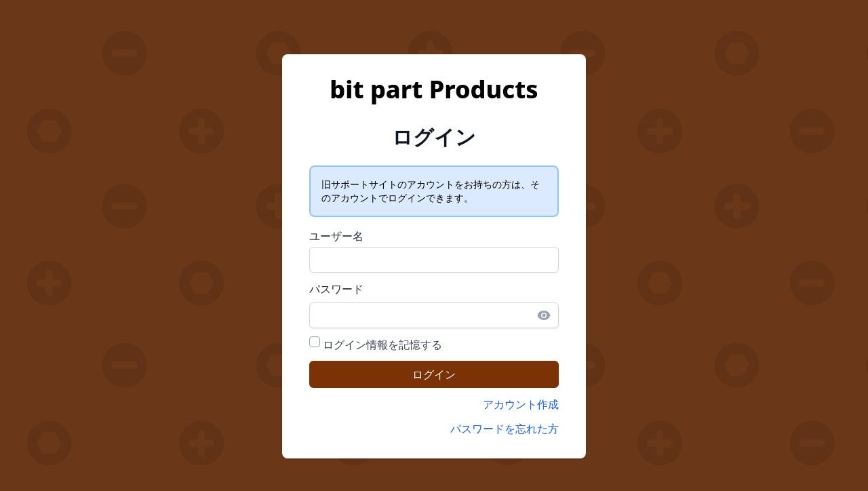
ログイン (434, 374)
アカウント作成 (521, 404)
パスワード (336, 289)
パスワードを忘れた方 (505, 429)
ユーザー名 (336, 236)
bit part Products (434, 89)
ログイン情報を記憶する (382, 345)
